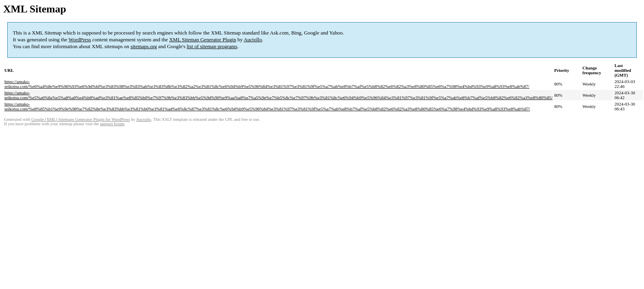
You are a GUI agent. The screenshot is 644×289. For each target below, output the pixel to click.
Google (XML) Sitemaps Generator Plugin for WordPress (81, 119)
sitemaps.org (144, 46)
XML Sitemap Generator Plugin (203, 40)
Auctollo (253, 40)
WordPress (80, 40)
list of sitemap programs (212, 46)
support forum (112, 124)
